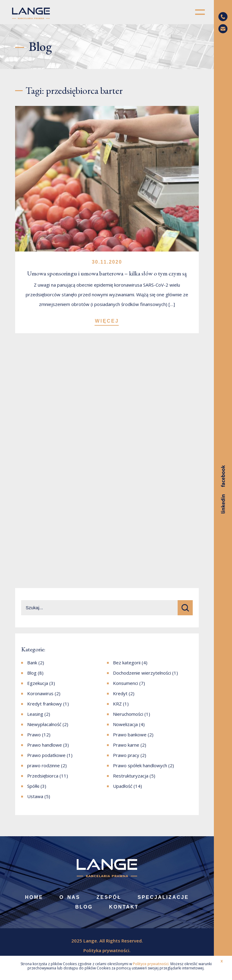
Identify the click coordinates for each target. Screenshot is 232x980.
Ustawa (35, 796)
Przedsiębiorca (43, 776)
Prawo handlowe (45, 745)
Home (34, 897)
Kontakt (124, 907)
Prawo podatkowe (46, 755)
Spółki (33, 786)
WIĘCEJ (107, 321)
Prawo (34, 735)
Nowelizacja (125, 724)
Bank (32, 663)
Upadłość (123, 786)
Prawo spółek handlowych (140, 765)
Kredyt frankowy (45, 704)
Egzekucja (38, 683)
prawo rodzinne (43, 765)
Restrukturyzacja (131, 776)
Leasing (35, 714)
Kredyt (120, 693)
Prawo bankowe (130, 735)
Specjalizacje (163, 897)
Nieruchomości (128, 714)
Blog (32, 673)
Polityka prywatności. (107, 950)
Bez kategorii (127, 663)
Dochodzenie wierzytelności (142, 673)
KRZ (117, 704)
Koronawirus (40, 693)
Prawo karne (126, 745)
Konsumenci (126, 683)
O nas (70, 897)
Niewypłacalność (44, 724)
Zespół (109, 897)
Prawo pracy (126, 755)
